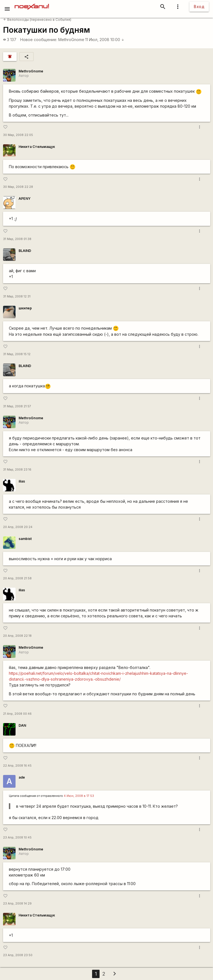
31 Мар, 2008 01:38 (17, 239)
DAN (22, 725)
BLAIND (25, 251)
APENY (25, 199)
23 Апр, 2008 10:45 (17, 838)
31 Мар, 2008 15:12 (17, 354)
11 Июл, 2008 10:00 (105, 40)
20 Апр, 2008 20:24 (18, 527)
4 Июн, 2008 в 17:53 (79, 796)
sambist (25, 539)
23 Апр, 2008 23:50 (18, 955)
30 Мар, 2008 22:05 (18, 135)
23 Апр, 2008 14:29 (17, 904)
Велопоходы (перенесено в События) (37, 20)
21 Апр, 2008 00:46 (17, 714)
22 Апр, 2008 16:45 (17, 766)
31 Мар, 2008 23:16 (17, 470)
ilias (22, 481)
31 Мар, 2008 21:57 (17, 406)
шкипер (25, 308)
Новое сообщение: (39, 40)
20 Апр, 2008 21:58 (17, 578)
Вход (199, 7)
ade (22, 777)
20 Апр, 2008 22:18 (17, 636)
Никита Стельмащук (37, 147)
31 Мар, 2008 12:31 (17, 296)
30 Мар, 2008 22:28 (18, 187)
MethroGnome (71, 40)
